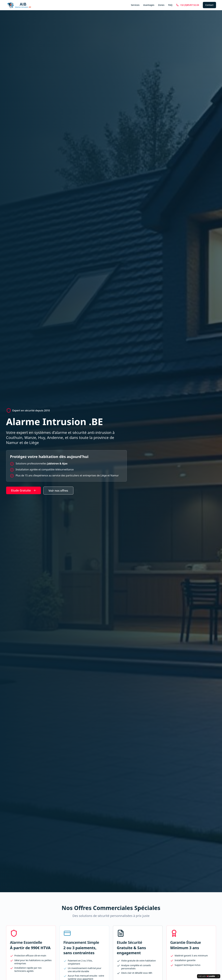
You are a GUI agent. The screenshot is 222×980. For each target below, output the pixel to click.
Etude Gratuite (23, 490)
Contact (209, 5)
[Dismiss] (218, 976)
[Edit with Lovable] (207, 976)
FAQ (170, 5)
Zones (161, 5)
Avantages (149, 5)
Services (135, 5)
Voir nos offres (58, 491)
